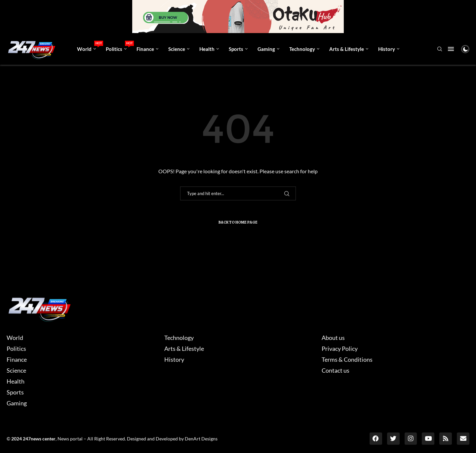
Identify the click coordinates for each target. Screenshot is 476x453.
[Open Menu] (451, 49)
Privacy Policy (340, 349)
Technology (302, 49)
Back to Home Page (238, 222)
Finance (145, 49)
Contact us (336, 370)
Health (207, 49)
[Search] (440, 49)
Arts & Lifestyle (347, 49)
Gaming (266, 49)
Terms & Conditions (347, 359)
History (387, 49)
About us (333, 338)
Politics (119, 46)
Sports (236, 49)
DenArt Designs (201, 438)
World (89, 46)
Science (177, 49)
